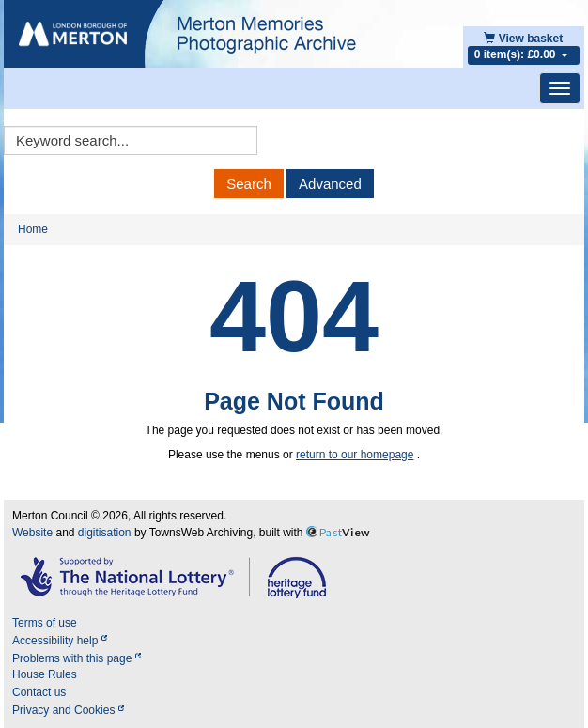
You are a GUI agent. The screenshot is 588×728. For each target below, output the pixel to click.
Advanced (330, 184)
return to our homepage (355, 455)
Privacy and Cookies (68, 710)
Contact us (39, 692)
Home (33, 229)
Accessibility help (60, 641)
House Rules (45, 674)
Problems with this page (77, 658)
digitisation (105, 533)
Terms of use (45, 623)
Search (249, 184)
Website (32, 533)
